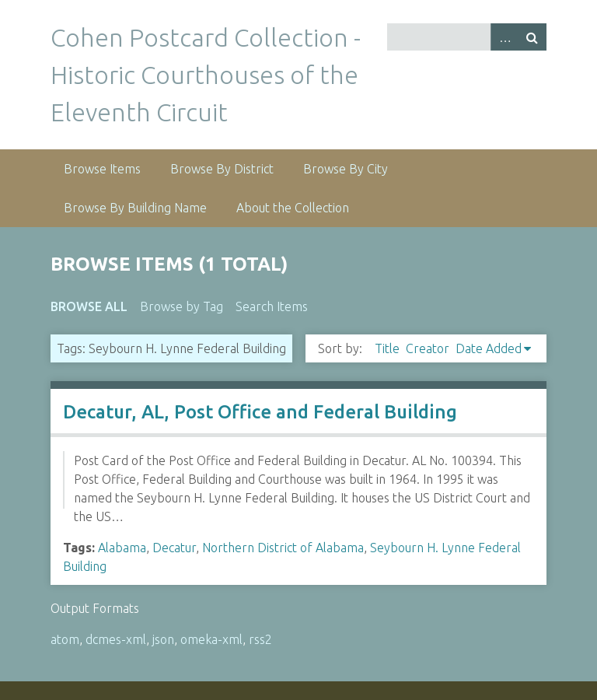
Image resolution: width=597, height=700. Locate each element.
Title (387, 348)
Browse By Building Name (135, 208)
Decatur (174, 548)
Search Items (272, 306)
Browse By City (346, 169)
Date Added (489, 348)
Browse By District (222, 169)
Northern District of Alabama (283, 548)
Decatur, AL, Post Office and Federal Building (260, 412)
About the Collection (293, 208)
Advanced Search (504, 37)
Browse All (89, 306)
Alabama (122, 548)
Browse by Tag (182, 306)
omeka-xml (211, 639)
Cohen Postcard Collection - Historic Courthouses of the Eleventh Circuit (206, 75)
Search (532, 37)
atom (65, 639)
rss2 (260, 639)
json (163, 639)
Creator (428, 348)
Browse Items (102, 169)
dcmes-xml (116, 639)
